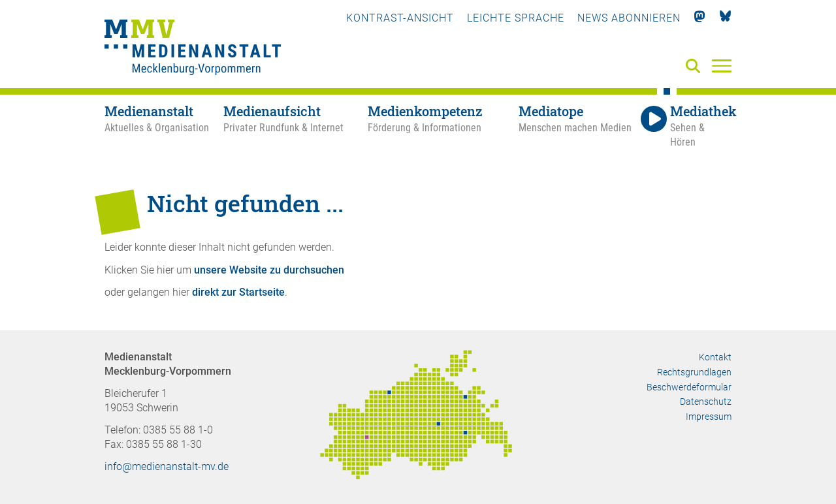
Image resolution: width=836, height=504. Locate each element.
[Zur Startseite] (193, 49)
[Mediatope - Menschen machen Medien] (578, 127)
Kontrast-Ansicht (400, 18)
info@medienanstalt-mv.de (167, 466)
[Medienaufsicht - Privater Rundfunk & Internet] (296, 127)
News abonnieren (629, 18)
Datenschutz (706, 402)
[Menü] (722, 65)
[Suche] (696, 67)
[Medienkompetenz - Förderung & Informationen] (443, 127)
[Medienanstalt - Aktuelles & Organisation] (164, 127)
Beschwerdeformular (689, 387)
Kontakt (715, 357)
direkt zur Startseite (238, 292)
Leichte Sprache (516, 18)
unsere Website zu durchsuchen (269, 270)
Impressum (709, 417)
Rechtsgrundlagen (694, 372)
